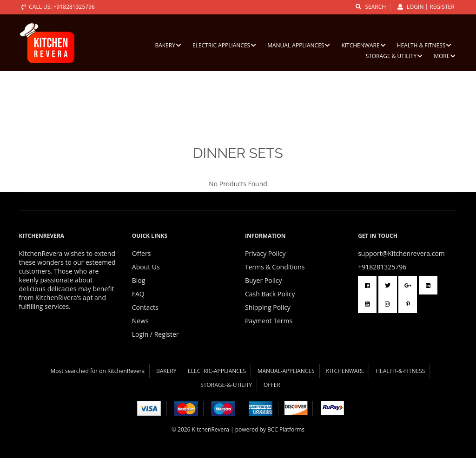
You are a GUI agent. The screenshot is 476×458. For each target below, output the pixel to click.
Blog (139, 280)
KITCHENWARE (363, 45)
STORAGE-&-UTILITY (226, 385)
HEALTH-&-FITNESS (400, 371)
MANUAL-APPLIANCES (286, 371)
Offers (142, 253)
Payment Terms (269, 321)
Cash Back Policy (270, 294)
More (445, 56)
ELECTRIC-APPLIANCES (217, 371)
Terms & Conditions (275, 267)
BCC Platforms (286, 429)
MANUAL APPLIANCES (299, 45)
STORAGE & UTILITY (394, 56)
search (371, 7)
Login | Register (426, 7)
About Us (146, 267)
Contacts (145, 307)
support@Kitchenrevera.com (401, 253)
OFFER (272, 385)
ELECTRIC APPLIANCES (224, 45)
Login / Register (155, 334)
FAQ (138, 294)
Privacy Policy (265, 253)
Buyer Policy (264, 280)
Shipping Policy (268, 307)
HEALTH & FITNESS (424, 45)
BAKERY (168, 45)
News (140, 321)
